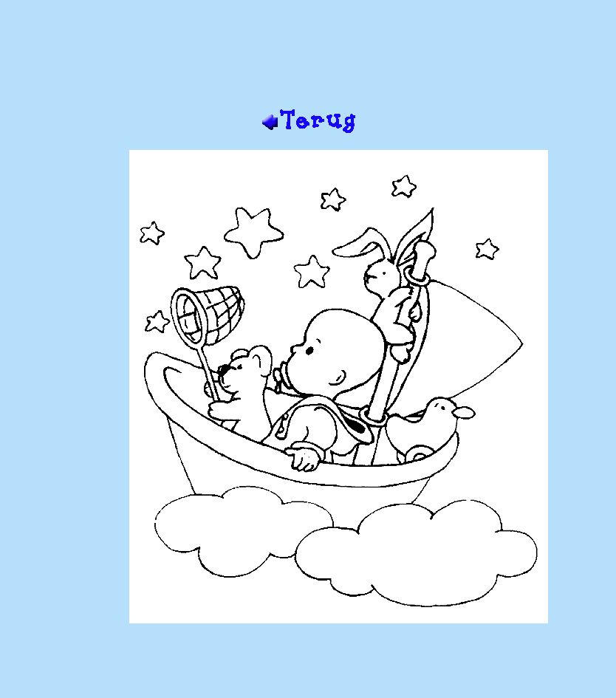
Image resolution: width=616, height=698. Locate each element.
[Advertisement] (308, 60)
